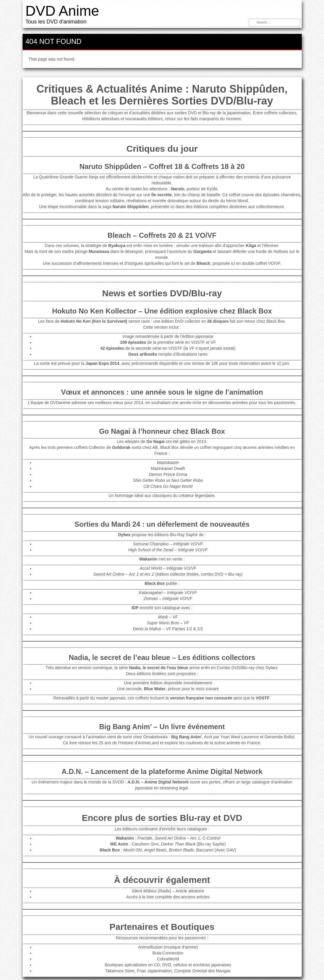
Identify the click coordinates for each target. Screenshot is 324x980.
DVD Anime (62, 11)
